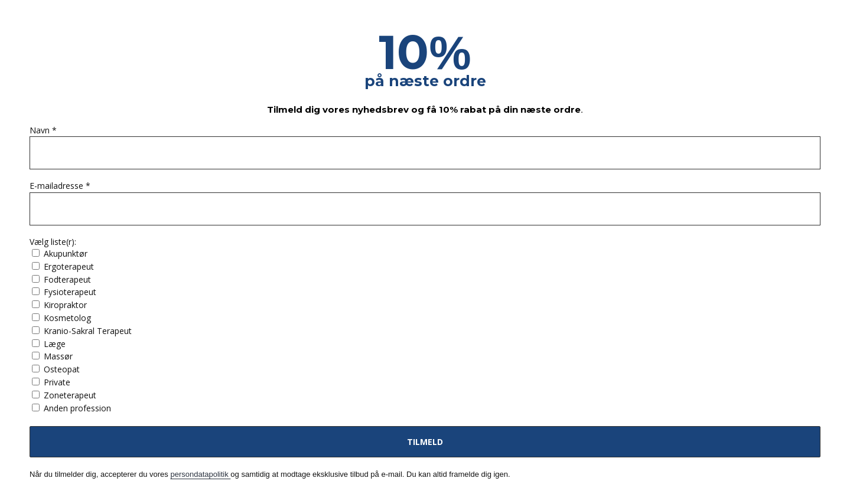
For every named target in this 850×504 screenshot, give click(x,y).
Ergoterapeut (63, 266)
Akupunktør (60, 253)
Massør (52, 356)
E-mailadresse (60, 186)
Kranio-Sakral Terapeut (82, 331)
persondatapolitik (200, 474)
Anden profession (71, 408)
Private (51, 382)
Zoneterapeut (64, 395)
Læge (49, 344)
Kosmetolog (61, 318)
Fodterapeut (61, 279)
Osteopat (56, 369)
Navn (43, 131)
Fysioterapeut (64, 292)
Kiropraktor (59, 305)
